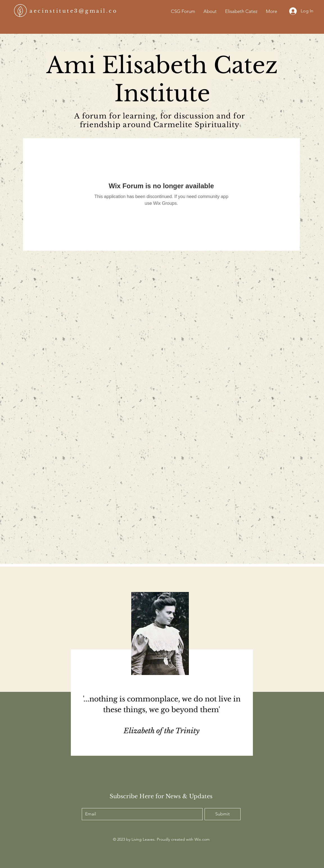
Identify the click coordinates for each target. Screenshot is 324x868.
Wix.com (202, 839)
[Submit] (223, 814)
